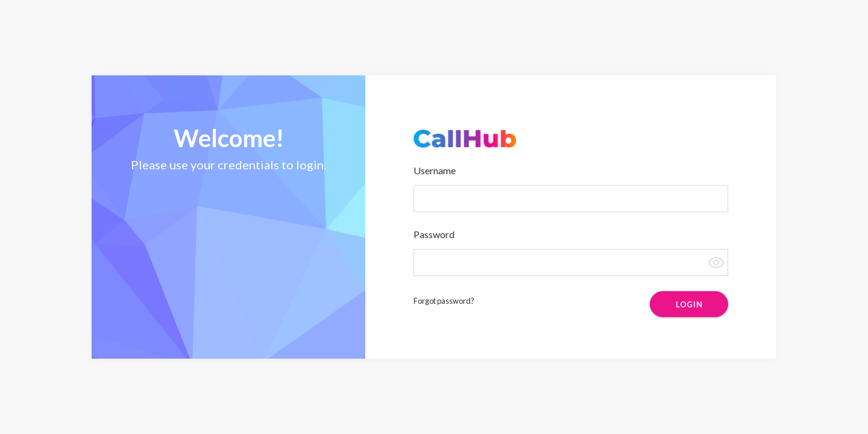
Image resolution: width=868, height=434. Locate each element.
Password (434, 234)
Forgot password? (444, 301)
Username (435, 170)
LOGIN (689, 304)
